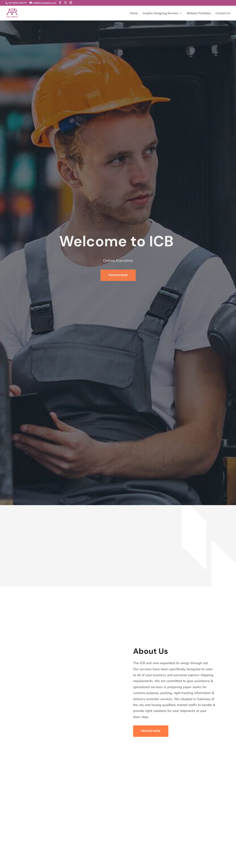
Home (134, 13)
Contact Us (223, 13)
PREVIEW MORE (118, 267)
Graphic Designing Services (160, 13)
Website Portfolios (199, 13)
